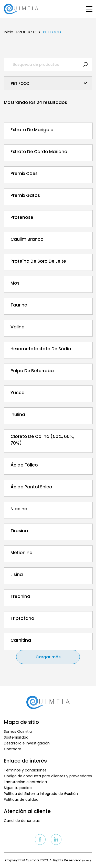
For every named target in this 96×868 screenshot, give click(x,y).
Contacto (13, 749)
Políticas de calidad (21, 799)
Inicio (9, 32)
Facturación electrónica (25, 782)
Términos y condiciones (25, 770)
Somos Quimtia (18, 731)
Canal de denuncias (22, 821)
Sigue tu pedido (18, 788)
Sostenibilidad (16, 737)
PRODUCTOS (28, 32)
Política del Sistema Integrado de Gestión (41, 794)
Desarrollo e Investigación (27, 743)
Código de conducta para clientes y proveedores (48, 776)
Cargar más (48, 657)
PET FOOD (52, 32)
